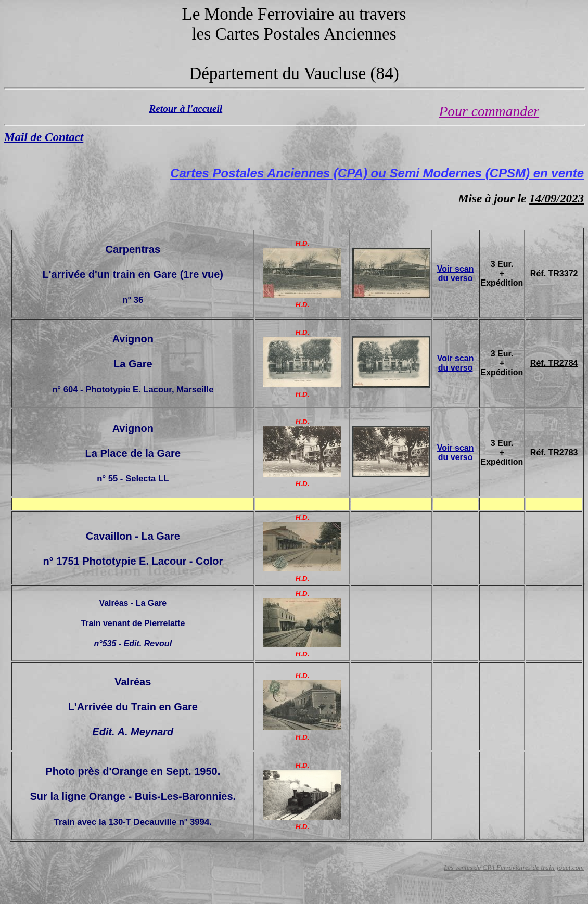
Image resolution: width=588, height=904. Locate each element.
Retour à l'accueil (186, 109)
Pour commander (489, 111)
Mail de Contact (44, 137)
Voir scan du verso (456, 273)
